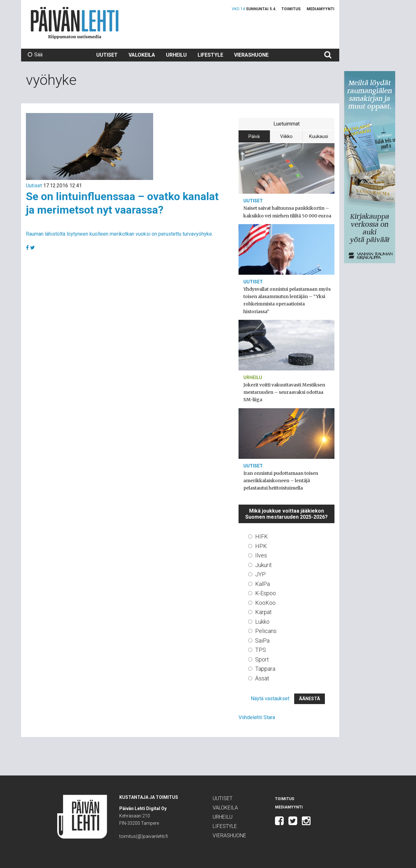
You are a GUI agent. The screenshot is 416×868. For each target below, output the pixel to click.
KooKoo (265, 603)
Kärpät (263, 612)
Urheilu (176, 55)
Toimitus (291, 9)
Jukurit (263, 565)
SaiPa (262, 641)
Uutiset (107, 55)
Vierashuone (251, 55)
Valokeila (142, 55)
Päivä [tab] (254, 136)
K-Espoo (266, 593)
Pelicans (266, 631)
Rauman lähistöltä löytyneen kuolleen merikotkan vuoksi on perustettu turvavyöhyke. (119, 234)
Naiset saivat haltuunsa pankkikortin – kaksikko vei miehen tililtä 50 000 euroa (287, 212)
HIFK (262, 536)
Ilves (261, 555)
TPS (261, 650)
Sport (262, 659)
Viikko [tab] (286, 136)
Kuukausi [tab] (319, 136)
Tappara (265, 669)
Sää (35, 55)
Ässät (262, 678)
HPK (261, 546)
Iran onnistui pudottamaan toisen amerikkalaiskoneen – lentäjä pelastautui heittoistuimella (281, 481)
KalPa (263, 584)
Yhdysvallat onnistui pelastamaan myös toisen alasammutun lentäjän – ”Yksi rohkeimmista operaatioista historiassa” (287, 300)
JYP (260, 574)
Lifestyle (210, 55)
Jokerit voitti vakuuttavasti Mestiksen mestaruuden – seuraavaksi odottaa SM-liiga (284, 392)
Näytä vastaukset (270, 698)
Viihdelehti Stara (257, 717)
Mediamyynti (321, 9)
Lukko (262, 622)
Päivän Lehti (75, 23)
